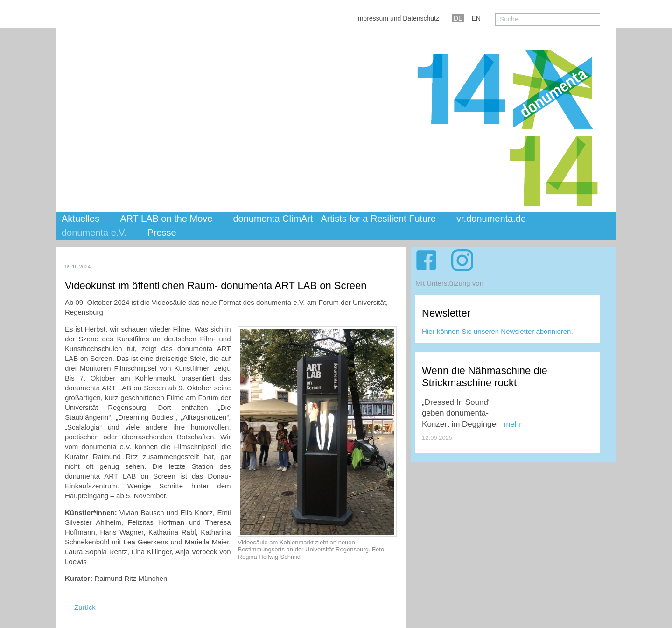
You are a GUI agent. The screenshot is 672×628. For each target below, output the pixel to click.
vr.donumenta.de (491, 219)
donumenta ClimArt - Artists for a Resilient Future (334, 219)
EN (476, 18)
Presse (161, 233)
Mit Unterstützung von (449, 283)
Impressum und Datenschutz (398, 18)
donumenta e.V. (94, 233)
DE (458, 18)
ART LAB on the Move (166, 219)
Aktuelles (80, 219)
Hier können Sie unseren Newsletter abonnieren (496, 331)
